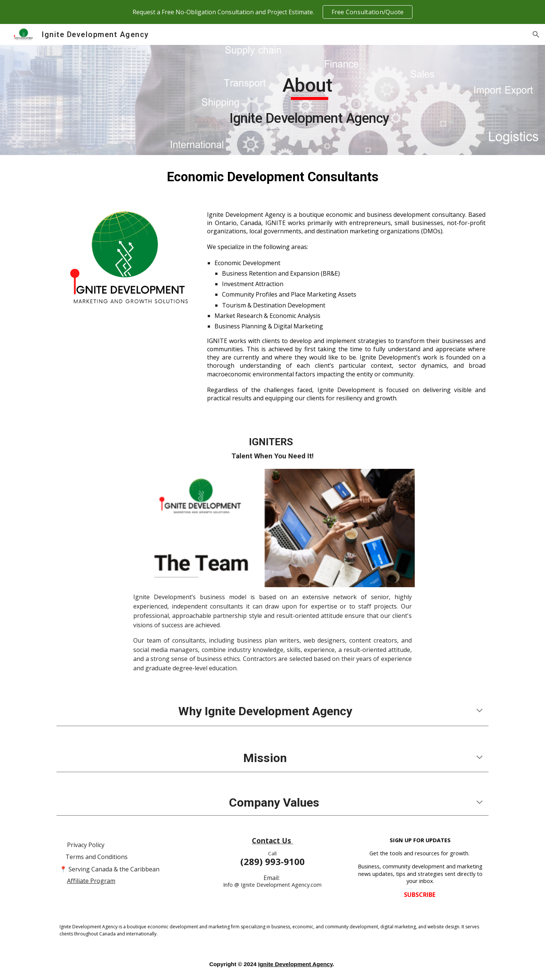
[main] (310, 100)
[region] (272, 12)
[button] (536, 34)
